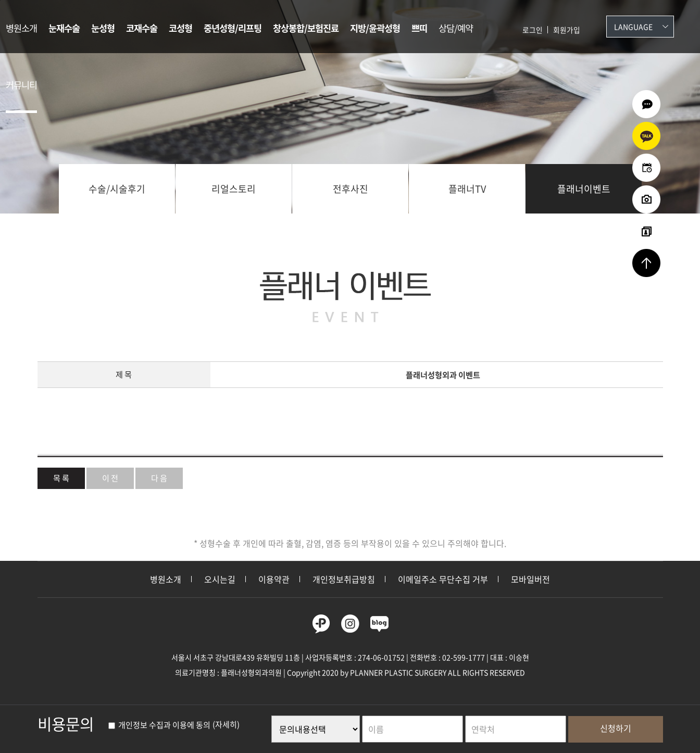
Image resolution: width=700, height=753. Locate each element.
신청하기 (616, 728)
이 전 (110, 478)
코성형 (180, 28)
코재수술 (142, 28)
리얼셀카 (646, 231)
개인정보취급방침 (344, 579)
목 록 (61, 478)
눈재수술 (64, 28)
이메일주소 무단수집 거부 (443, 579)
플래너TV (467, 189)
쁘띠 (419, 28)
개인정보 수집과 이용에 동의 (159, 725)
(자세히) (226, 725)
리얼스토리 (234, 189)
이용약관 (274, 579)
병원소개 (21, 28)
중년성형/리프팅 (233, 28)
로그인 (533, 30)
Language (633, 27)
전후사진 (351, 189)
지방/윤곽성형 (375, 28)
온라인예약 (646, 168)
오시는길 (220, 579)
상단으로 (646, 263)
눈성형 (103, 28)
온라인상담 (646, 104)
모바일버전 (530, 579)
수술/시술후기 (117, 189)
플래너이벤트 (584, 189)
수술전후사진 (646, 199)
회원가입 (567, 30)
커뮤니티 (21, 85)
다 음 (159, 478)
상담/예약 (456, 28)
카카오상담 (646, 136)
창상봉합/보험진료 (306, 28)
